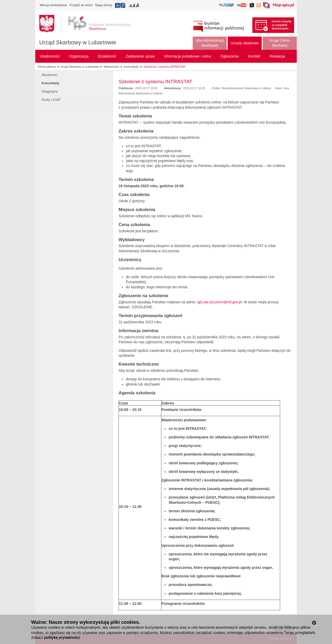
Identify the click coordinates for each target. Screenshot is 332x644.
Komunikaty (131, 67)
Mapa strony (104, 5)
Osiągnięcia (50, 92)
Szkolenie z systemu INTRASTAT (165, 67)
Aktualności (49, 75)
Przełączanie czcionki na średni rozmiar (134, 5)
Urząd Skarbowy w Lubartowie (78, 42)
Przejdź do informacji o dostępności (120, 5)
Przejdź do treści (81, 5)
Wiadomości (111, 67)
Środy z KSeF (51, 100)
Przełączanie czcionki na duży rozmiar (138, 5)
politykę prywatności (62, 638)
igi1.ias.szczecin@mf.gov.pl (220, 302)
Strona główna (47, 67)
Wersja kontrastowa (53, 5)
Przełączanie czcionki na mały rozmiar (131, 5)
